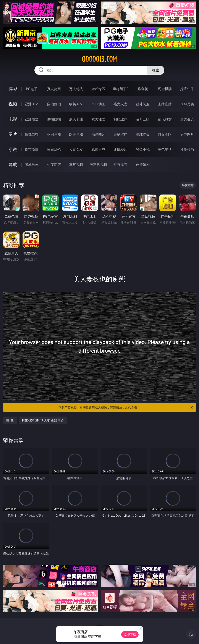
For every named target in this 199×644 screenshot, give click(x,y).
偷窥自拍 (32, 134)
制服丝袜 (120, 119)
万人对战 (76, 89)
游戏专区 (98, 89)
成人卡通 (76, 119)
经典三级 (143, 119)
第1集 (10, 420)
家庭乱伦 (54, 149)
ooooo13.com (99, 59)
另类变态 (187, 119)
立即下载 (130, 634)
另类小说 (143, 149)
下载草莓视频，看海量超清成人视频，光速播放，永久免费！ (126, 407)
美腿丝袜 (120, 134)
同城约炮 (32, 165)
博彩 (13, 89)
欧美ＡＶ (76, 104)
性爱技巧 (187, 149)
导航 (13, 165)
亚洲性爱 (32, 119)
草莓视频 (76, 165)
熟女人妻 (120, 104)
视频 (13, 104)
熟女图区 (165, 134)
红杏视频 (120, 165)
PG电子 (32, 89)
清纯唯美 (143, 134)
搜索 (156, 70)
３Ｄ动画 (98, 104)
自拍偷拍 (54, 104)
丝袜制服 (143, 104)
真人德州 (54, 89)
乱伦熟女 (165, 119)
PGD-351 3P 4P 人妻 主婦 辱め (43, 420)
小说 (13, 149)
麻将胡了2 (121, 89)
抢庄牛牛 (187, 89)
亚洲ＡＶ (32, 104)
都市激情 (32, 149)
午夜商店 (54, 165)
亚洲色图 (54, 134)
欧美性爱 (98, 119)
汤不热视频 (98, 165)
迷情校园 (120, 149)
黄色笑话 (165, 149)
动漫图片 (98, 134)
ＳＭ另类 (187, 104)
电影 (13, 119)
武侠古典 (98, 149)
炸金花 (143, 89)
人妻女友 (76, 149)
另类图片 (187, 134)
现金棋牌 (165, 89)
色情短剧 (143, 165)
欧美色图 (76, 134)
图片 (13, 134)
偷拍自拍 (54, 119)
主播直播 (165, 104)
